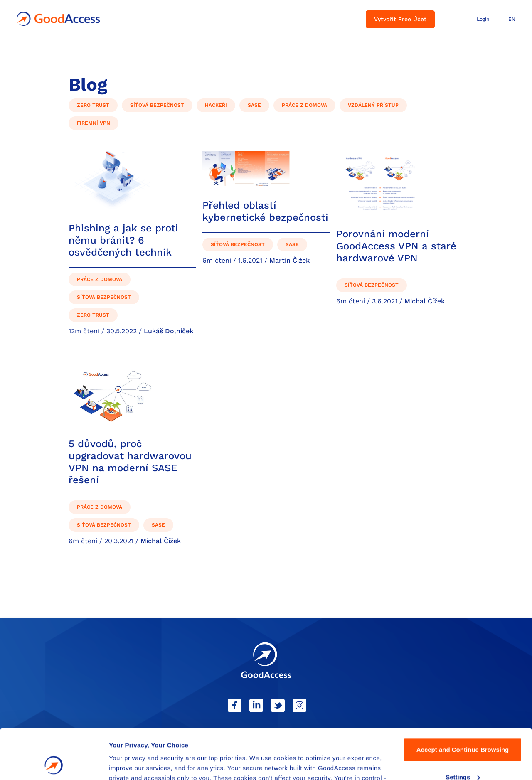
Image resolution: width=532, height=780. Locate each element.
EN (512, 19)
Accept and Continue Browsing (463, 702)
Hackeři (216, 105)
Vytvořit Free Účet (400, 19)
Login (483, 19)
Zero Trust (93, 105)
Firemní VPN (94, 123)
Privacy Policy (310, 741)
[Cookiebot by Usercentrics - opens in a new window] (54, 764)
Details (119, 764)
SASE (254, 105)
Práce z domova (304, 105)
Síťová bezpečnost (157, 105)
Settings (463, 730)
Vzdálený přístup (373, 105)
